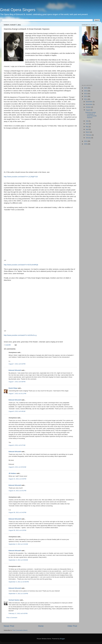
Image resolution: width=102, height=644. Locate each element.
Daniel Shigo (13, 388)
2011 (86, 99)
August (88, 110)
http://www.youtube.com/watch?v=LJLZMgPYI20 (21, 177)
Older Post (72, 626)
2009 (86, 144)
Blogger (62, 639)
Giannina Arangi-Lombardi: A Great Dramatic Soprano (91, 115)
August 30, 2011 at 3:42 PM (17, 512)
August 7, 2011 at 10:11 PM (17, 394)
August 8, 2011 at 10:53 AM (17, 467)
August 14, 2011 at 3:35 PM (17, 479)
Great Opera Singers (18, 10)
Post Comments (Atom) (20, 630)
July (87, 121)
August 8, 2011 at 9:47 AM (17, 445)
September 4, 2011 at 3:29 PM (18, 594)
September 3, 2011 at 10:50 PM (19, 582)
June (87, 124)
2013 (86, 94)
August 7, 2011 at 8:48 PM (17, 382)
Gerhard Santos (14, 600)
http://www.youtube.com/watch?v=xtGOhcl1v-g (20, 335)
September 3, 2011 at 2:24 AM (18, 544)
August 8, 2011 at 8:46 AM (17, 411)
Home (41, 626)
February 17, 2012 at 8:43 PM (18, 613)
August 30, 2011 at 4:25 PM (17, 530)
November (89, 104)
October (89, 107)
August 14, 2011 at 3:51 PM (17, 491)
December (89, 102)
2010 (86, 141)
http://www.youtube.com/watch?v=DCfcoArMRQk (21, 265)
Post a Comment (12, 618)
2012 (86, 96)
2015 (86, 88)
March (88, 132)
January (89, 138)
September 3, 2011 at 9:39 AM (18, 560)
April (87, 129)
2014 (86, 91)
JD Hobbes (12, 473)
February (89, 135)
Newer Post (9, 626)
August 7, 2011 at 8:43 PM (17, 364)
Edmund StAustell (15, 370)
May (87, 127)
